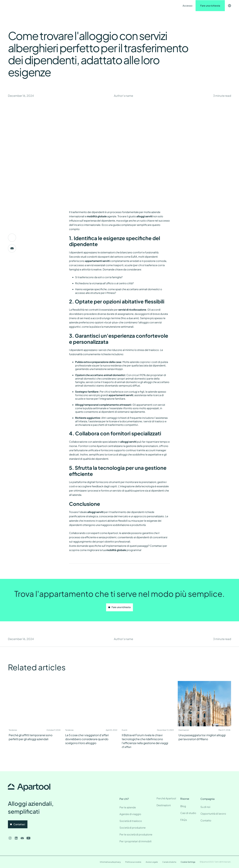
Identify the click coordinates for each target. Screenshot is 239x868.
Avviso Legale (152, 862)
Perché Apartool (166, 798)
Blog (183, 806)
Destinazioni (62, 6)
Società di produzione (133, 828)
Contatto (100, 6)
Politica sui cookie (133, 862)
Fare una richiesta (210, 6)
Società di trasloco (131, 821)
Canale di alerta (169, 862)
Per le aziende (128, 807)
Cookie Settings (188, 862)
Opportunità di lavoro (213, 814)
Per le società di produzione (136, 834)
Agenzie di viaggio (130, 814)
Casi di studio (188, 813)
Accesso (187, 6)
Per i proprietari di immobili (136, 841)
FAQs (184, 820)
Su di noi (205, 807)
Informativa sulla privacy (110, 862)
